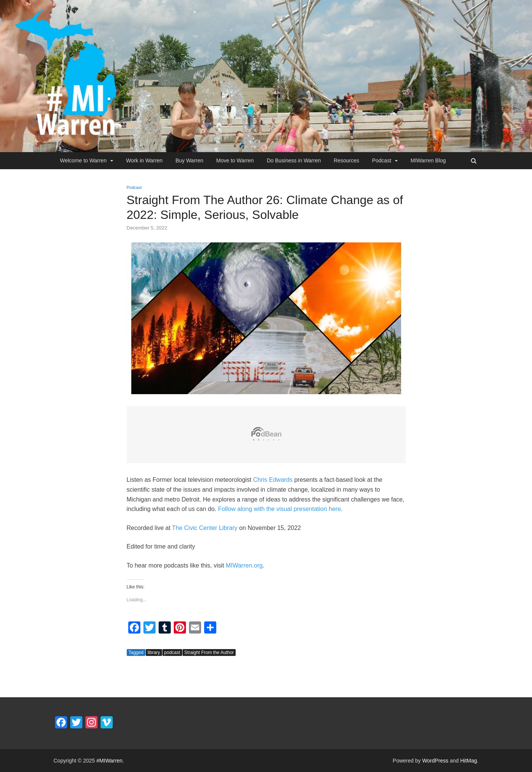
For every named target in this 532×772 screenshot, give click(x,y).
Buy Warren (189, 160)
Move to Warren (235, 160)
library (154, 653)
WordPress (435, 761)
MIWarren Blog (428, 160)
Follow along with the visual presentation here (280, 509)
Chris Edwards (273, 480)
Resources (347, 160)
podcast (172, 653)
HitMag (469, 761)
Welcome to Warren (83, 160)
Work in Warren (144, 160)
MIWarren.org (244, 565)
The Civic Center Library (205, 528)
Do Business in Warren (294, 160)
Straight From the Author (209, 653)
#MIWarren (109, 761)
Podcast (382, 160)
